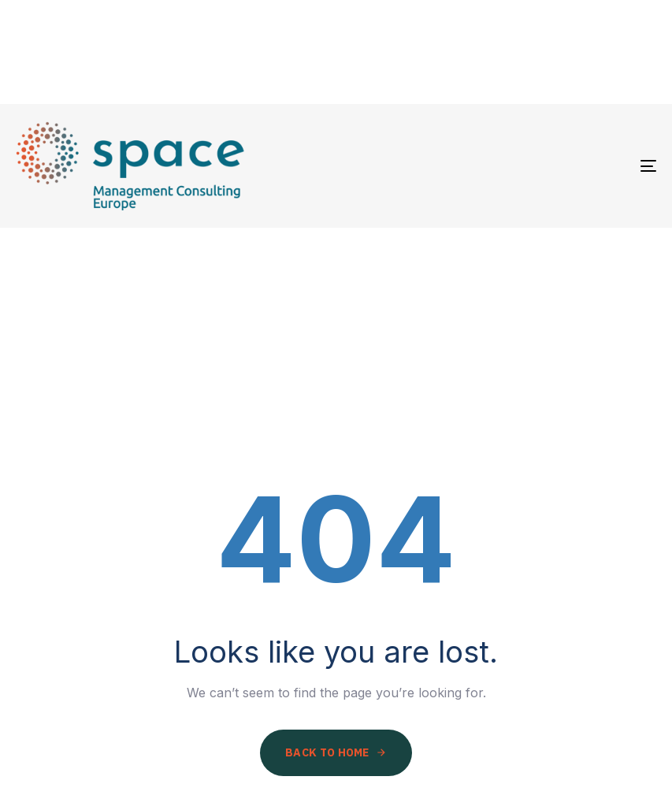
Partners (394, 52)
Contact (607, 52)
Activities (501, 52)
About (299, 52)
